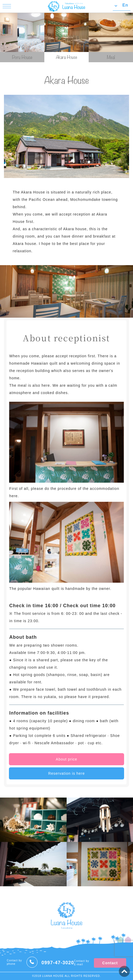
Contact (110, 963)
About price (67, 759)
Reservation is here (67, 773)
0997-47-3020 (58, 963)
